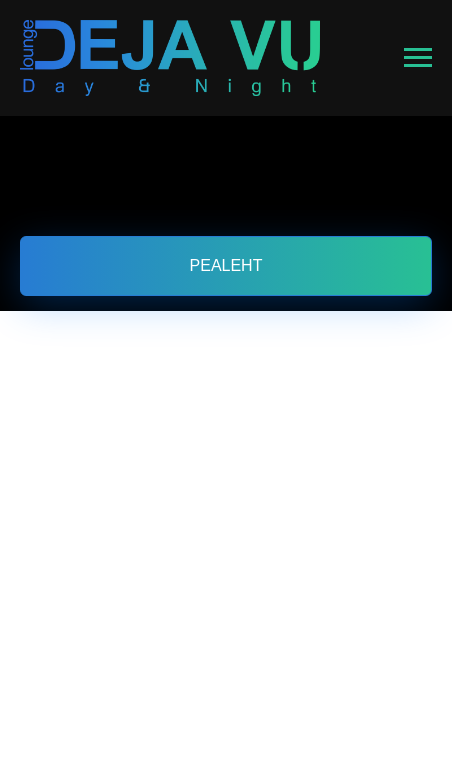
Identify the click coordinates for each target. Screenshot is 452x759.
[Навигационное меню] (418, 58)
